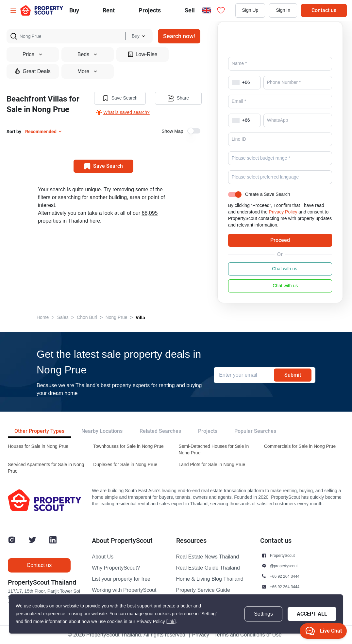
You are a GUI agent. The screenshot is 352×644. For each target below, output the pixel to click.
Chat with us (280, 269)
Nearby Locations (102, 431)
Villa (140, 318)
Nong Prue (117, 317)
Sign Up (250, 10)
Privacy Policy (283, 212)
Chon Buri (87, 317)
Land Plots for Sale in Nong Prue (212, 465)
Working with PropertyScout (124, 590)
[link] (171, 622)
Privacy (200, 635)
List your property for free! (122, 579)
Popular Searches (255, 431)
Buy (74, 10)
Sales (63, 317)
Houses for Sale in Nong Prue (38, 446)
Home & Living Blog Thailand (210, 579)
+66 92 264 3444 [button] (285, 576)
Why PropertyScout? (116, 568)
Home (43, 317)
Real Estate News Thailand (208, 557)
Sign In (283, 10)
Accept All (312, 614)
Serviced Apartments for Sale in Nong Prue (46, 468)
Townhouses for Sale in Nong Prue (128, 446)
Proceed (280, 240)
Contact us (324, 10)
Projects (208, 431)
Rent (109, 10)
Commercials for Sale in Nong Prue (300, 446)
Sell (190, 10)
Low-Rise (143, 54)
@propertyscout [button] (284, 566)
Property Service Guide (203, 590)
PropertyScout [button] (282, 555)
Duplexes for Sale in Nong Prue (125, 465)
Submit (293, 375)
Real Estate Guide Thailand (208, 568)
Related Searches (160, 431)
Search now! (179, 36)
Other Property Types (39, 431)
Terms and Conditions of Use (248, 635)
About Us (103, 557)
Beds (88, 55)
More (88, 71)
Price (33, 55)
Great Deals (33, 71)
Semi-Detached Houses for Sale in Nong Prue (214, 450)
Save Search (120, 98)
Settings (263, 614)
